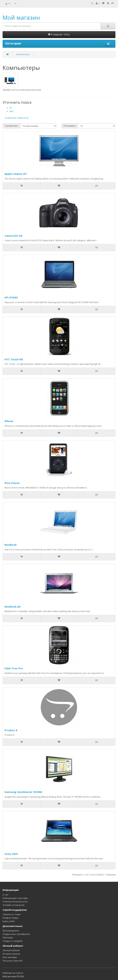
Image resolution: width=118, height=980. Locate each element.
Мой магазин (21, 18)
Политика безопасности (15, 902)
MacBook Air (13, 607)
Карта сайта (9, 921)
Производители (11, 931)
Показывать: (70, 126)
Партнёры (8, 938)
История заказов (11, 954)
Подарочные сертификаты (16, 934)
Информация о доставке (15, 898)
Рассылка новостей (12, 961)
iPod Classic (12, 483)
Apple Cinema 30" (16, 174)
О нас (6, 895)
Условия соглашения (13, 905)
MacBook (11, 545)
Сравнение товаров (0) (17, 118)
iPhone (9, 421)
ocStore (19, 973)
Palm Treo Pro (14, 668)
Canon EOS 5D (13, 236)
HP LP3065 (11, 297)
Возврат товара (11, 918)
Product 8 (11, 730)
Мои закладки (10, 957)
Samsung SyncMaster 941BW (23, 792)
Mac (12, 111)
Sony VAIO (11, 854)
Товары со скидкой (12, 941)
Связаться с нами (12, 914)
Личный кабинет (11, 950)
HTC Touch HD (14, 359)
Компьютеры (23, 54)
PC (11, 108)
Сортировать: (12, 126)
